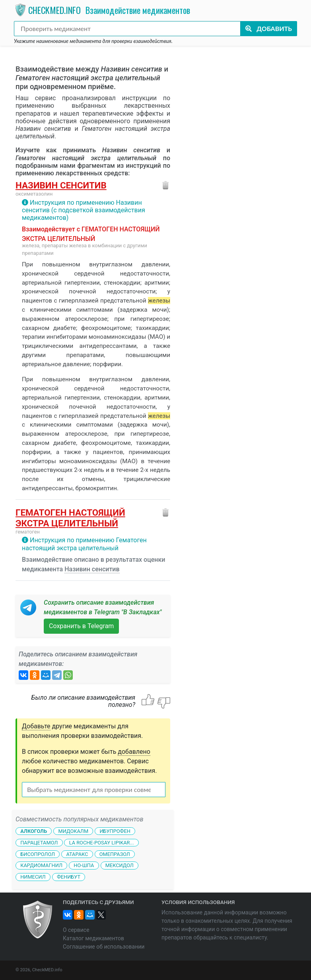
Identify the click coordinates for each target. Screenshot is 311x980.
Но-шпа (84, 865)
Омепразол (115, 854)
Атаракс (77, 854)
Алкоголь (34, 831)
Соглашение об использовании (104, 947)
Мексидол (120, 865)
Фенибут (69, 877)
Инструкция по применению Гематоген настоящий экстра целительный (84, 544)
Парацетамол (39, 843)
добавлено (134, 752)
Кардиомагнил (41, 865)
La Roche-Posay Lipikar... (102, 843)
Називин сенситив (61, 185)
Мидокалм (73, 831)
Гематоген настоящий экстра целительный (70, 518)
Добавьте (36, 726)
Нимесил (33, 877)
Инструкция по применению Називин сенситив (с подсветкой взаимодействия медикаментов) (84, 210)
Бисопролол (38, 854)
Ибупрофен (115, 831)
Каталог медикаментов (93, 938)
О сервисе (76, 930)
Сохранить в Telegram (81, 626)
